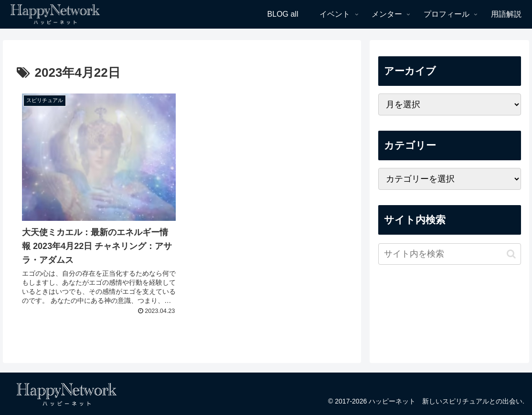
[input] (450, 254)
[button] (511, 254)
